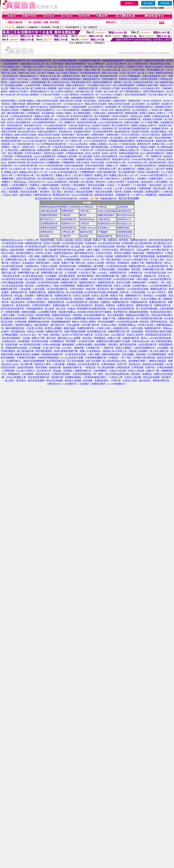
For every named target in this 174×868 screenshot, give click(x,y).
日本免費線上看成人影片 (99, 85)
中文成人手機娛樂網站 (130, 76)
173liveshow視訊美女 (78, 144)
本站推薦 (46, 27)
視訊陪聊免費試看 (108, 76)
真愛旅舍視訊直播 (145, 141)
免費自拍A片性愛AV (19, 92)
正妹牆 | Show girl (88, 228)
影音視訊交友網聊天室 (82, 116)
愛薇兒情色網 (19, 104)
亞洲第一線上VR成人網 (107, 92)
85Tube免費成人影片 (11, 67)
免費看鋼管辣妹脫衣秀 (113, 61)
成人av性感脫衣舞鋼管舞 (65, 61)
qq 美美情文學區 (33, 85)
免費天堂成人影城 (27, 73)
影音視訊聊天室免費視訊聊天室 (138, 107)
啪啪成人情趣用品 (50, 79)
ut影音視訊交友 (124, 211)
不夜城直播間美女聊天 (108, 98)
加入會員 (148, 3)
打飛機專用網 (27, 110)
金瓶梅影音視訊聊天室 (145, 166)
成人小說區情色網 (54, 64)
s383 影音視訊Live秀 (116, 163)
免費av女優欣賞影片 (76, 85)
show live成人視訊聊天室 (34, 141)
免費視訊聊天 (120, 101)
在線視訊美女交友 (61, 82)
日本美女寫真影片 (120, 116)
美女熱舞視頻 (48, 113)
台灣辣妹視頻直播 (108, 119)
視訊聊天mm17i (68, 224)
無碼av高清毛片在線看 (47, 101)
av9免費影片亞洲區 (134, 67)
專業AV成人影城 (110, 73)
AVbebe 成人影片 (128, 73)
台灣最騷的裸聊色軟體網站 (121, 141)
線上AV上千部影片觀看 (133, 70)
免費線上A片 (112, 166)
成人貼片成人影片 (73, 67)
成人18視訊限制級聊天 (124, 85)
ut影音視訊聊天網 (157, 163)
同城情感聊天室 (109, 79)
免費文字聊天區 (15, 22)
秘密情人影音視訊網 (155, 61)
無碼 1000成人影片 (67, 88)
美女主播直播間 (102, 116)
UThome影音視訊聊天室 (55, 125)
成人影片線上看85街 (116, 64)
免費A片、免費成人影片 (24, 147)
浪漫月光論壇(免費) (74, 166)
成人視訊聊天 (138, 104)
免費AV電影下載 (92, 70)
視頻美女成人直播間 (140, 116)
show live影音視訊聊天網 (25, 166)
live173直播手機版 (150, 122)
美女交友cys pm (124, 224)
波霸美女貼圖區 (132, 122)
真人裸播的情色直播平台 (17, 107)
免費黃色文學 (144, 144)
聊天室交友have (124, 236)
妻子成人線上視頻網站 (28, 95)
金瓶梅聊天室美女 (163, 107)
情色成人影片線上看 (50, 76)
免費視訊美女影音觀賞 (53, 85)
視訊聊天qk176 (124, 219)
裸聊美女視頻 (83, 147)
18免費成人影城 (17, 70)
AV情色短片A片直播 (109, 88)
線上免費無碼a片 (97, 64)
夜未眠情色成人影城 (160, 64)
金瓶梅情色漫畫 (124, 232)
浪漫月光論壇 (83, 163)
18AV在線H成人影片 (150, 88)
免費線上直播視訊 (98, 144)
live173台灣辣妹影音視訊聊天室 (51, 144)
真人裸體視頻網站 (82, 113)
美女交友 (84, 236)
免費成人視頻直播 (89, 119)
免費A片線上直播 (90, 76)
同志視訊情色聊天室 (90, 73)
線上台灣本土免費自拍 (62, 92)
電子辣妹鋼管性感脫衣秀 (13, 61)
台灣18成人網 (68, 232)
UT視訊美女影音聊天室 (21, 116)
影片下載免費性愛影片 (130, 92)
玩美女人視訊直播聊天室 (19, 122)
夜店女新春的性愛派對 (135, 95)
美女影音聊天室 (56, 141)
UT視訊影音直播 (127, 144)
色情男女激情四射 (149, 79)
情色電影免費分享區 (81, 82)
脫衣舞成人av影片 (134, 61)
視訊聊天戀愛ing (9, 101)
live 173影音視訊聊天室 (23, 144)
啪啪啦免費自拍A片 (29, 76)
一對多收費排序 (72, 27)
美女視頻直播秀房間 (103, 132)
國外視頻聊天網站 (16, 113)
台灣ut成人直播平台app (79, 125)
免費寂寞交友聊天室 (88, 88)
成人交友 (113, 144)
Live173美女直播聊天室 (68, 110)
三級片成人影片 (34, 70)
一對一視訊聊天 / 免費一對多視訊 (43, 22)
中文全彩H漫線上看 (158, 95)
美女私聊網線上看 (155, 70)
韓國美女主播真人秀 (44, 116)
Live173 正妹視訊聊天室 (95, 141)
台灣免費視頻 (33, 113)
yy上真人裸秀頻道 (70, 95)
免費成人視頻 (146, 138)
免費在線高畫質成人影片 (155, 76)
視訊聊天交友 (165, 125)
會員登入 (129, 3)
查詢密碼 (165, 3)
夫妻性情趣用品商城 (71, 79)
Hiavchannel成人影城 (54, 70)
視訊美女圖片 (90, 101)
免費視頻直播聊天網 (43, 119)
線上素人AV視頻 (146, 73)
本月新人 (57, 27)
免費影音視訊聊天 (49, 215)
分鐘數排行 (33, 27)
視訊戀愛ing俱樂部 (14, 85)
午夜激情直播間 (79, 107)
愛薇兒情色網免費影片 (76, 64)
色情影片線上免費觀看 (46, 88)
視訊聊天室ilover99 (106, 224)
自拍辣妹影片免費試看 (89, 61)
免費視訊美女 (47, 232)
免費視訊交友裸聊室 (129, 79)
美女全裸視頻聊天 (163, 138)
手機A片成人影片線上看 (21, 88)
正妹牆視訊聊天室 (49, 224)
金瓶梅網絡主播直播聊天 (83, 98)
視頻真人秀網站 (64, 113)
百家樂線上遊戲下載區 (147, 85)
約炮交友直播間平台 (45, 110)
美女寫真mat (103, 228)
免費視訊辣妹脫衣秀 (50, 207)
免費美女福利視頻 (164, 73)
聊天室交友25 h (48, 219)
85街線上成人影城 (54, 67)
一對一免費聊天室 (66, 122)
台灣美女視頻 (99, 113)
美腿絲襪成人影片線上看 (32, 64)
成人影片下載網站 (46, 73)
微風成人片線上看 (123, 82)
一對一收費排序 (90, 27)
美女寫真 (45, 236)
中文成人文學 (107, 110)
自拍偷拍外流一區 (89, 95)
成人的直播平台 (96, 107)
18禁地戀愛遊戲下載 (40, 82)
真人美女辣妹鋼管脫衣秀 (39, 61)
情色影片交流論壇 (154, 67)
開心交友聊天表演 (120, 125)
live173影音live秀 (73, 141)
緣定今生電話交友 (39, 107)
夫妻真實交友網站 (74, 70)
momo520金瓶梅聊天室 (130, 119)
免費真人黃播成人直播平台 (153, 113)
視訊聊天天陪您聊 (10, 110)
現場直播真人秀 (113, 107)
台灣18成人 (85, 211)
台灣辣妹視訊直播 (161, 116)
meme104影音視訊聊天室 (110, 122)
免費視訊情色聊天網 (11, 141)
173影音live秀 (156, 110)
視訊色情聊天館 (10, 76)
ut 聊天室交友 (104, 219)
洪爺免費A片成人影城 (33, 67)
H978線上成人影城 (114, 67)
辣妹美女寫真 (86, 232)
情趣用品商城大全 (91, 79)
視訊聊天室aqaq (87, 219)
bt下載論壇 (102, 232)
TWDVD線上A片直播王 (28, 79)
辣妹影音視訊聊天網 (87, 122)
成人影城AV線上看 (111, 70)
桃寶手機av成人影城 (94, 67)
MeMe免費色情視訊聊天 (44, 122)
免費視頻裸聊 (131, 113)
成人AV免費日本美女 (138, 64)
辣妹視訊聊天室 (123, 110)
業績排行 (21, 27)
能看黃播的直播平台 (60, 107)
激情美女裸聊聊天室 (102, 82)
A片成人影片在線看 (50, 95)
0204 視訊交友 (86, 207)
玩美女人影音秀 (24, 119)
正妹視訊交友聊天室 (143, 82)
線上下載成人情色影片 (68, 73)
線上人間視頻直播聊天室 (67, 119)
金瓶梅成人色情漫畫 (152, 119)
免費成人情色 (159, 144)
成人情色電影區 (140, 110)
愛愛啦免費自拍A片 (40, 92)
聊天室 (83, 215)
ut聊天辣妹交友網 (49, 211)
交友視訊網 (122, 207)
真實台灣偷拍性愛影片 (154, 92)
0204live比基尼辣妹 (106, 211)
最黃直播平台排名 (33, 125)
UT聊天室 (102, 207)
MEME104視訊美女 (152, 101)
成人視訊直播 (85, 156)
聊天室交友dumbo (125, 215)
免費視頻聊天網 (115, 113)
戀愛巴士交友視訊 (70, 207)
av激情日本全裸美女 (19, 82)
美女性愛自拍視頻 (130, 88)
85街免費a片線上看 (84, 92)
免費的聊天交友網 (71, 76)
